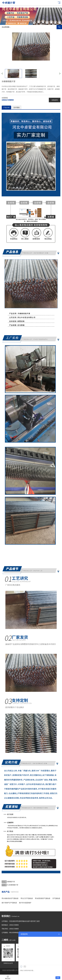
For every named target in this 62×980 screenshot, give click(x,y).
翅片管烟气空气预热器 (9, 903)
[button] (28, 23)
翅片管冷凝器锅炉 (25, 903)
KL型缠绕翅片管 (13, 885)
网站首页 (8, 977)
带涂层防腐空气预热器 (43, 898)
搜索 (59, 27)
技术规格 (17, 107)
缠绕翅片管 (11, 882)
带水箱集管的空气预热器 (10, 898)
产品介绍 (6, 107)
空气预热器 (56, 898)
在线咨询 (55, 100)
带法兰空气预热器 (27, 898)
